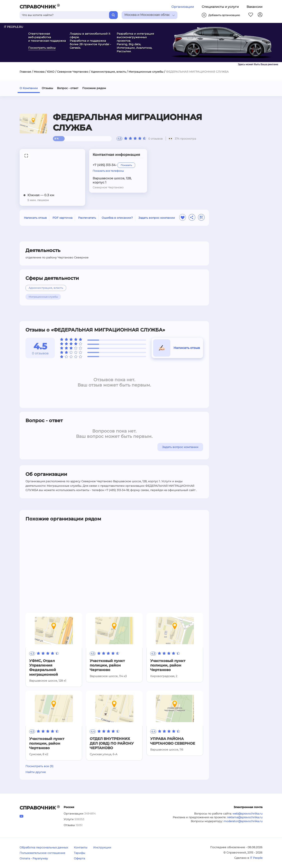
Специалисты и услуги (220, 7)
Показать (126, 165)
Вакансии (254, 7)
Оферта (79, 858)
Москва (39, 72)
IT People (256, 858)
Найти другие (36, 772)
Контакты (81, 847)
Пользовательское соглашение (42, 853)
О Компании (29, 88)
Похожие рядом (94, 88)
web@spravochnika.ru (247, 814)
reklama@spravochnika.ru (245, 817)
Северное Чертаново (73, 72)
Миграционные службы (146, 72)
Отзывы (47, 88)
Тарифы (80, 853)
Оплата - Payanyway (34, 858)
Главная (25, 72)
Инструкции (102, 847)
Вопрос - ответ (68, 88)
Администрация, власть (108, 72)
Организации (183, 7)
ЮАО (51, 72)
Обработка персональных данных (44, 847)
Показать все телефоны (108, 171)
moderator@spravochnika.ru (243, 821)
